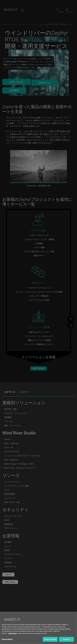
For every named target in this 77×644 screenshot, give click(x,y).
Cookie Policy (12, 636)
